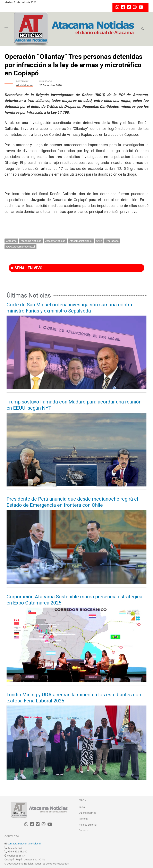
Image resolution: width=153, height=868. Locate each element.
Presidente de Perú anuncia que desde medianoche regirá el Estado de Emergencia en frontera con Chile (72, 502)
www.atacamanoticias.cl (20, 247)
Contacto (84, 831)
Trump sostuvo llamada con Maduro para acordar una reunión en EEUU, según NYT (74, 405)
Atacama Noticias (31, 241)
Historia (83, 819)
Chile (99, 241)
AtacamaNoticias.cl (81, 241)
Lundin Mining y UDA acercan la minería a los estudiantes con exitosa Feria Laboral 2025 (74, 698)
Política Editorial (88, 825)
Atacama (11, 241)
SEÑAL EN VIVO (27, 268)
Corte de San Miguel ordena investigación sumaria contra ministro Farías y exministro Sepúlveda (69, 308)
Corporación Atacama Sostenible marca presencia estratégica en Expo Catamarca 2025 (74, 600)
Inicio (82, 807)
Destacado (112, 241)
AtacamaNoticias (55, 241)
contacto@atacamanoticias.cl (24, 844)
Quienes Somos (87, 813)
